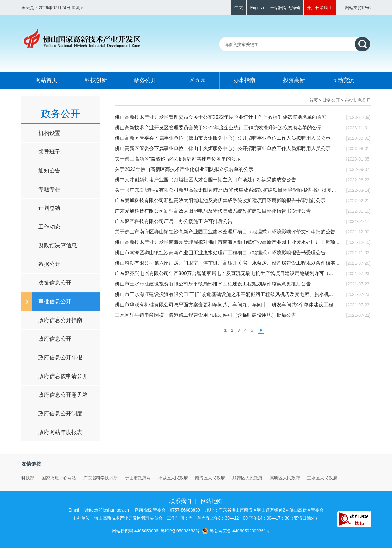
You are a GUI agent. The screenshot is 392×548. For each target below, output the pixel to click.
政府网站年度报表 (60, 432)
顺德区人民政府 (247, 478)
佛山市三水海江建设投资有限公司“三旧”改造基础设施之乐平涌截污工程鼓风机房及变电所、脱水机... (224, 294)
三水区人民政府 (322, 478)
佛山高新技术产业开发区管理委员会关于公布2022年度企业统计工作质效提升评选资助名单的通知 (221, 117)
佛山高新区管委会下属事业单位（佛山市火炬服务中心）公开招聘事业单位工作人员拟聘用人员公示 (223, 138)
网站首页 (46, 80)
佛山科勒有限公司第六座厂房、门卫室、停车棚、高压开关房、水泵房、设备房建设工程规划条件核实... (227, 263)
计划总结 (49, 208)
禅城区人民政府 (173, 478)
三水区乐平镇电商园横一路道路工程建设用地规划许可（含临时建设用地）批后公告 (205, 315)
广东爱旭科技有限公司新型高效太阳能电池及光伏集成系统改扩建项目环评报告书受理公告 (213, 211)
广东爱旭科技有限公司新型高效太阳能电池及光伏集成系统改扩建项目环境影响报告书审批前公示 (220, 200)
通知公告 (49, 171)
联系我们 (180, 501)
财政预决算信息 (58, 245)
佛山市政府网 (138, 478)
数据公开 (49, 264)
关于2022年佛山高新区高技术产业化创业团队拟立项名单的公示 (184, 169)
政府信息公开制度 (60, 414)
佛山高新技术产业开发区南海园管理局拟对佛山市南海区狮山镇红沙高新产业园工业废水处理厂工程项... (227, 242)
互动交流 (343, 80)
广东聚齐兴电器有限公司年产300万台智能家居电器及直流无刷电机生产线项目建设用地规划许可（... (224, 273)
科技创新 (96, 80)
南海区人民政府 (210, 478)
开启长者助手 (320, 8)
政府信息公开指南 (60, 320)
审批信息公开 (55, 301)
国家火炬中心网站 (59, 478)
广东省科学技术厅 (100, 478)
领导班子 (49, 152)
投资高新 (294, 80)
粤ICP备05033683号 (180, 531)
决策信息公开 (55, 283)
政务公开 (145, 80)
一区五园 (195, 80)
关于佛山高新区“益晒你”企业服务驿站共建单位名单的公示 (178, 159)
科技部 (28, 478)
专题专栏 (49, 189)
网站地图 (212, 501)
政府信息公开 (55, 339)
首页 (314, 100)
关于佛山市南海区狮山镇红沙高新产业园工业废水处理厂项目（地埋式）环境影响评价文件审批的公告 (225, 232)
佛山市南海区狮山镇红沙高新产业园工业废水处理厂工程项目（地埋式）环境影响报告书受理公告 (220, 253)
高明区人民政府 (285, 478)
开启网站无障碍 (285, 8)
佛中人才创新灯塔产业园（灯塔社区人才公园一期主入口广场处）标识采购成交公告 (205, 180)
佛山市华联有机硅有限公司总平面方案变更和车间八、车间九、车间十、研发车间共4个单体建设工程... (226, 305)
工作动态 (49, 227)
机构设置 (49, 133)
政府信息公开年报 (60, 357)
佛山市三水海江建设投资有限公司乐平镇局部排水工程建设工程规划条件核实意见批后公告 (213, 284)
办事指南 (244, 80)
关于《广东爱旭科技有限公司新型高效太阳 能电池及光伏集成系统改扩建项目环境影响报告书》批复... (225, 190)
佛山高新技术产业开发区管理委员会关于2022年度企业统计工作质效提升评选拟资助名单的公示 (218, 128)
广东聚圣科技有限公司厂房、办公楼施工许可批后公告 (174, 221)
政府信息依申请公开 (63, 376)
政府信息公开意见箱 (63, 395)
